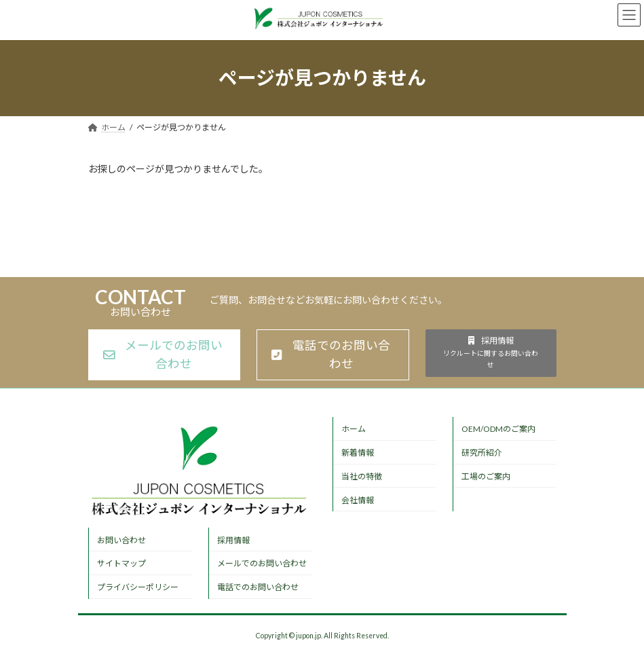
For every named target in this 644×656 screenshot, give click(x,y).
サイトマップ (121, 563)
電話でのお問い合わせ (258, 587)
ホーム (354, 429)
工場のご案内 (486, 476)
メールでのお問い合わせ (262, 563)
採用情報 (233, 540)
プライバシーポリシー (138, 587)
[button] (165, 355)
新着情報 (358, 453)
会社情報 (358, 500)
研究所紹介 (482, 453)
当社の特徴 (362, 476)
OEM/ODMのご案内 (498, 429)
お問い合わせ (121, 540)
